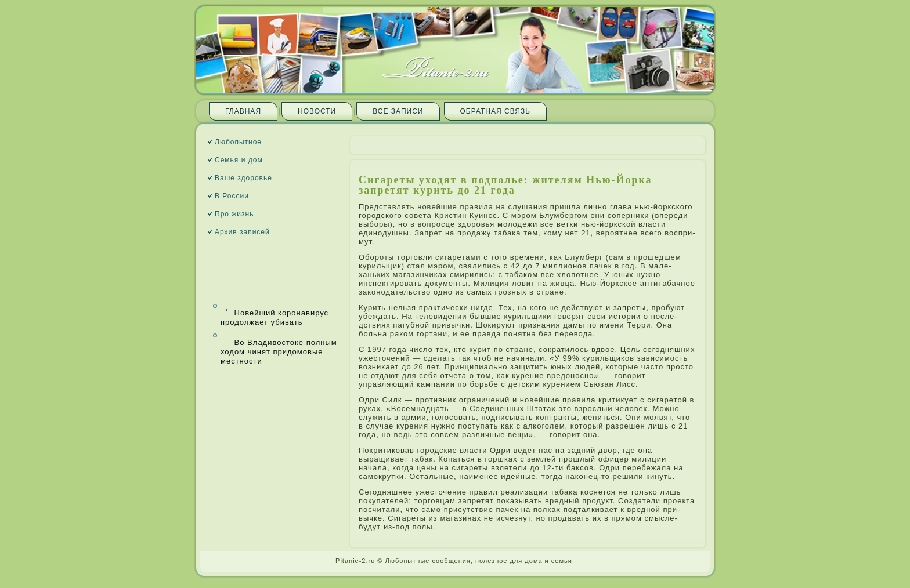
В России (232, 196)
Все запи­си (398, 111)
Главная (243, 111)
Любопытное (238, 142)
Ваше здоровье (243, 178)
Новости (317, 111)
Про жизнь (234, 214)
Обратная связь (496, 111)
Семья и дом (239, 160)
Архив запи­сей (242, 232)
